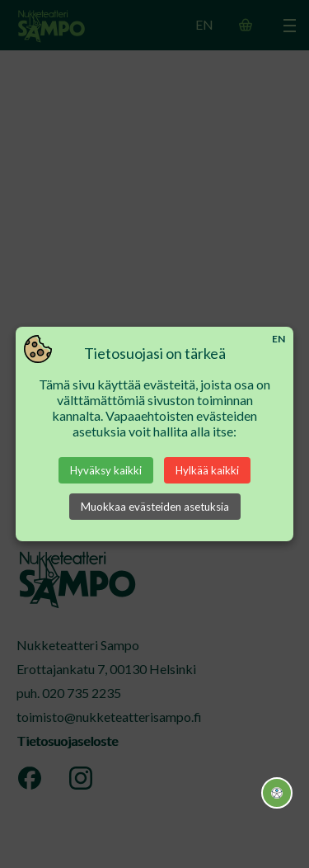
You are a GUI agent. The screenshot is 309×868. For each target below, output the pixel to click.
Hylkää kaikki (207, 470)
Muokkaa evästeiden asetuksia (155, 507)
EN (279, 339)
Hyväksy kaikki (106, 470)
